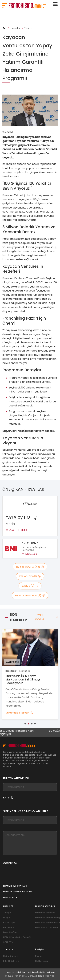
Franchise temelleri (45, 913)
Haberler (15, 28)
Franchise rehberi (45, 906)
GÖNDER (10, 863)
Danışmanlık (10, 897)
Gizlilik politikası (47, 972)
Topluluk (8, 950)
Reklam (39, 956)
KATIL (8, 798)
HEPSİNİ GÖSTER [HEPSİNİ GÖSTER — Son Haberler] (46, 617)
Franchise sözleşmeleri (47, 927)
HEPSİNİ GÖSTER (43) (30, 567)
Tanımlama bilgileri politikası (21, 972)
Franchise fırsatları (15, 886)
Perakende (9, 927)
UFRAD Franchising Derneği (17, 937)
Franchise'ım (10, 932)
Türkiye (28, 28)
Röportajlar (9, 922)
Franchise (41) (30, 576)
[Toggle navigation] (55, 4)
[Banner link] (30, 18)
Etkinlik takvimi (11, 961)
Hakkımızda (41, 961)
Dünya (7, 918)
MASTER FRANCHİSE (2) (30, 595)
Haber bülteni (10, 956)
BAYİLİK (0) (30, 586)
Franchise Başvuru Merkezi (19, 892)
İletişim (39, 950)
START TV (8, 942)
